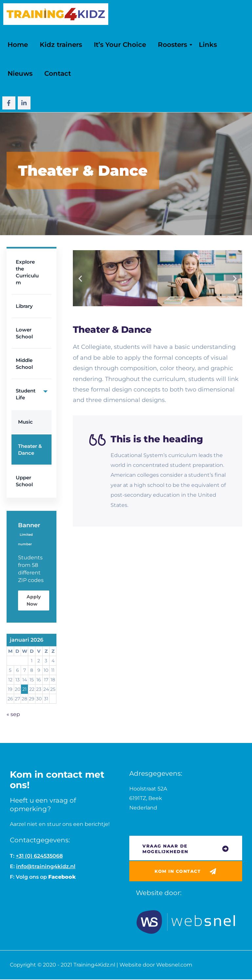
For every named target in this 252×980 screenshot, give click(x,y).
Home (18, 45)
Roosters (172, 45)
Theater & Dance (30, 450)
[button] (80, 278)
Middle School (24, 364)
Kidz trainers (61, 45)
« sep (13, 714)
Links (208, 45)
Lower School (24, 333)
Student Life (34, 391)
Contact (58, 73)
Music (25, 422)
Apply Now (34, 600)
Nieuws (20, 73)
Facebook (62, 877)
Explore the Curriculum (27, 272)
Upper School (24, 481)
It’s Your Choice (120, 45)
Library (24, 306)
